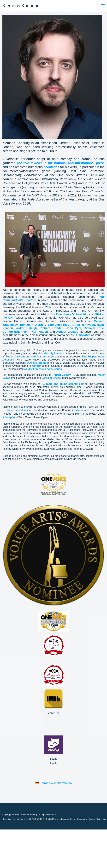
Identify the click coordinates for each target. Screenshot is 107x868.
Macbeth (81, 410)
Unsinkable (82, 335)
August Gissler (67, 332)
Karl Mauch (40, 332)
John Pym (74, 328)
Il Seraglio (9, 417)
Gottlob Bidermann (16, 332)
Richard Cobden (52, 328)
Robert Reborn (62, 375)
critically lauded (53, 353)
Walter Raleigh (26, 328)
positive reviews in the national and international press (61, 163)
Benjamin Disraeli (33, 325)
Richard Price (94, 328)
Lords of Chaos (51, 378)
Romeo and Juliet (17, 410)
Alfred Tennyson (83, 325)
